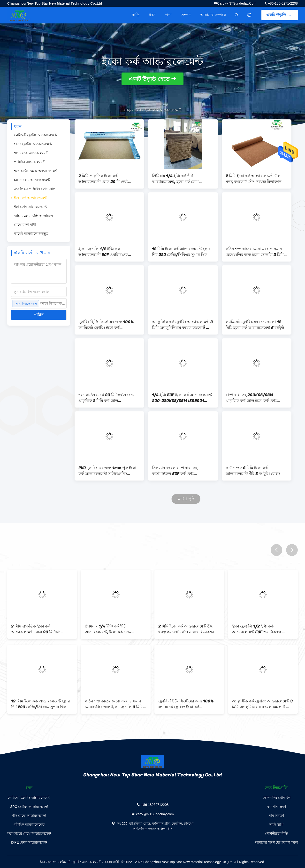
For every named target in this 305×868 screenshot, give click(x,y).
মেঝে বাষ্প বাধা (25, 225)
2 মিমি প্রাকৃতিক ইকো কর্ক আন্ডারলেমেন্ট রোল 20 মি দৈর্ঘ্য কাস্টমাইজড (103, 179)
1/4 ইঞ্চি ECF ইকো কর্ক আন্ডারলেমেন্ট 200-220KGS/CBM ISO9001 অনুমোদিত (182, 398)
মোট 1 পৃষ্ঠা (186, 499)
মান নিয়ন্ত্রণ (276, 816)
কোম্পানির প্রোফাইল (277, 798)
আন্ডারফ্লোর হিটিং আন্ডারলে (33, 216)
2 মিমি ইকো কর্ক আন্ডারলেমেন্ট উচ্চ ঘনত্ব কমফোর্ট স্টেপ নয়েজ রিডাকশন (254, 179)
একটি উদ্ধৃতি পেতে (281, 15)
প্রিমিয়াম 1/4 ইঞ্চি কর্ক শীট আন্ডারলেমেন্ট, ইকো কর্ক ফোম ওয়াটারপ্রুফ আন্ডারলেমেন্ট (175, 179)
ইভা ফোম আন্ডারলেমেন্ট (31, 207)
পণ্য (168, 15)
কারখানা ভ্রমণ (277, 807)
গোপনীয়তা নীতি (277, 833)
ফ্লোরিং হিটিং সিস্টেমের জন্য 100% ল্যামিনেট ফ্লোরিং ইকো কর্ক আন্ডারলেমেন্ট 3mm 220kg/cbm (107, 325)
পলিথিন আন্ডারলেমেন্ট (30, 162)
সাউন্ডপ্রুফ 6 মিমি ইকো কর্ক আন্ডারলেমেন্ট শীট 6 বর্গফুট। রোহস (253, 471)
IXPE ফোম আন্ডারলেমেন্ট (32, 180)
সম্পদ (186, 15)
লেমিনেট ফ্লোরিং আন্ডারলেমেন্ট (35, 135)
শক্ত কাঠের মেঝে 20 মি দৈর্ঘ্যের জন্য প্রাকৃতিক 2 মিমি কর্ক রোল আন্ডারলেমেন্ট (106, 398)
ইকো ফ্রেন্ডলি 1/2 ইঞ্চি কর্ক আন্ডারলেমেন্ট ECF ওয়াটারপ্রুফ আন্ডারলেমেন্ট (103, 252)
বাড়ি (136, 15)
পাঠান (39, 315)
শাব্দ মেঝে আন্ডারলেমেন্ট (31, 153)
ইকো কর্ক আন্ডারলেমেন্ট (30, 198)
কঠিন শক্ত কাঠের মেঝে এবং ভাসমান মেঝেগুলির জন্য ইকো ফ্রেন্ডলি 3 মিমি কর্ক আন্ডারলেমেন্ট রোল (255, 252)
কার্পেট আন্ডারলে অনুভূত (31, 233)
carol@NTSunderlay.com (237, 3)
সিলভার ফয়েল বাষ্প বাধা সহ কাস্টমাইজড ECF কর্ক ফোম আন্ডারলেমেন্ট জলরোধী (175, 471)
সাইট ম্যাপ (276, 824)
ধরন (152, 15)
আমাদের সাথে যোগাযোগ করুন (276, 842)
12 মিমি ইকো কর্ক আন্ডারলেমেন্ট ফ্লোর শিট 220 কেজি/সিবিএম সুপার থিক (181, 252)
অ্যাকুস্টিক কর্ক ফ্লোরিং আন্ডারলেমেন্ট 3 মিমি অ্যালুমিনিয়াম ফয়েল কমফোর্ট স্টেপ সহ (183, 325)
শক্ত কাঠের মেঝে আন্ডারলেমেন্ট (36, 171)
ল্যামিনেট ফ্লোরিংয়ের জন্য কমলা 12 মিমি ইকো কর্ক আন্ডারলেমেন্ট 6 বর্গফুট (255, 325)
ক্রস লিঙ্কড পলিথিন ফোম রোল (35, 189)
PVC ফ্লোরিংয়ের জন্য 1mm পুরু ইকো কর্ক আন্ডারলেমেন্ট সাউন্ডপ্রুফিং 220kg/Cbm (107, 471)
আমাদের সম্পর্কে (213, 15)
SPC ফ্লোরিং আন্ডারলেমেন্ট (33, 144)
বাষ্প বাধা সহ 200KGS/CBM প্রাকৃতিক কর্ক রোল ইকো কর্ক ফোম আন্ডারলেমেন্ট (252, 398)
